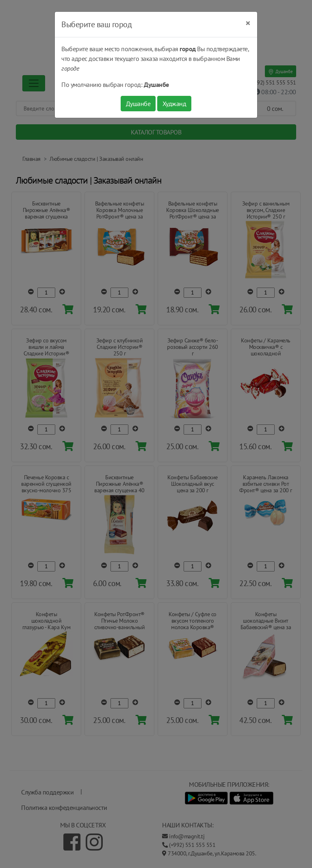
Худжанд (174, 104)
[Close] (248, 23)
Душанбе (138, 104)
